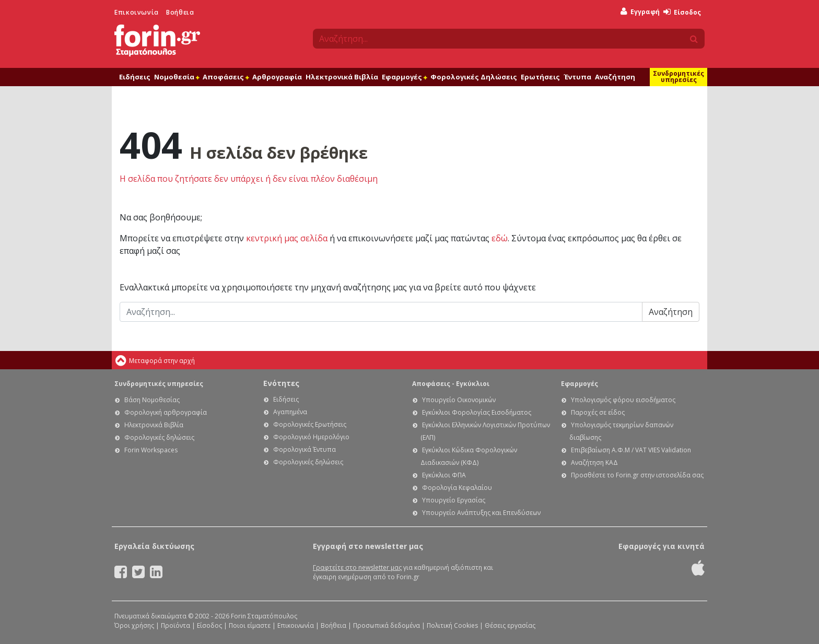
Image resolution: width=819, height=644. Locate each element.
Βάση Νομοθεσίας (152, 400)
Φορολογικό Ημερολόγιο (311, 437)
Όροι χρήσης (134, 625)
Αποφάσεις (226, 77)
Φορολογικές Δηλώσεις (474, 77)
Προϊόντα (175, 625)
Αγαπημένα (290, 412)
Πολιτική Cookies (452, 625)
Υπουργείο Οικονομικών (459, 400)
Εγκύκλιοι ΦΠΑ (444, 475)
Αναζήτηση (615, 77)
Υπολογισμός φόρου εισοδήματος (623, 400)
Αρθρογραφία (277, 77)
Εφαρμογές (404, 77)
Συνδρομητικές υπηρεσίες (678, 77)
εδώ (500, 238)
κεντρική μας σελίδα (287, 238)
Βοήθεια (180, 12)
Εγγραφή (640, 12)
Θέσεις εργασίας (510, 625)
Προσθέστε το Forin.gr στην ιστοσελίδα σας (637, 475)
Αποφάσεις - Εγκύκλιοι (451, 384)
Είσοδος (682, 12)
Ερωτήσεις (540, 77)
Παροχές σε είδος (598, 412)
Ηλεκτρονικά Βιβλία (342, 77)
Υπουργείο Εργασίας (454, 500)
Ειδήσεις (135, 77)
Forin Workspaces (151, 450)
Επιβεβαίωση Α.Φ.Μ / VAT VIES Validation (631, 450)
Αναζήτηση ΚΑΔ (594, 462)
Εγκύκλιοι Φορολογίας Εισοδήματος (477, 412)
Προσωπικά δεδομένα (387, 625)
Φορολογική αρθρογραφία (166, 412)
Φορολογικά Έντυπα (305, 449)
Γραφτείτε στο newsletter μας (357, 567)
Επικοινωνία (137, 12)
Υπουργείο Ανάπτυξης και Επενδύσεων (481, 513)
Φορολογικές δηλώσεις (159, 437)
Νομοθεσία (177, 77)
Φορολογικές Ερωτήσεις (310, 424)
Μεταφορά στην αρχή (162, 361)
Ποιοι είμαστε (250, 625)
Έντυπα (577, 77)
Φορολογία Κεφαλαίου (457, 488)
